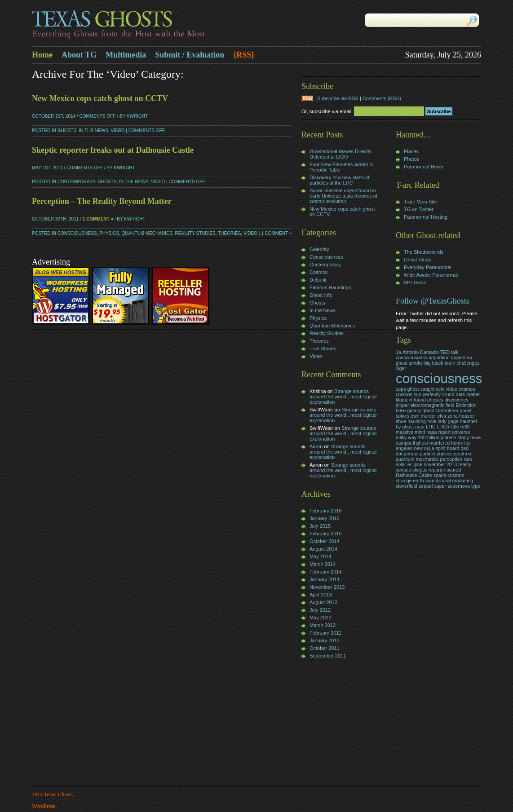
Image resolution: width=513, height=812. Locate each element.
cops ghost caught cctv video (427, 389)
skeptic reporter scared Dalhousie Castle (428, 472)
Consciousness (77, 233)
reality (464, 464)
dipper (402, 405)
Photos (411, 159)
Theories (229, 233)
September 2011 (328, 656)
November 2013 (327, 587)
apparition (439, 357)
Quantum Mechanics (147, 233)
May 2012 (320, 618)
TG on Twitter (419, 209)
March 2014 (323, 564)
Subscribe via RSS (338, 98)
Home (42, 55)
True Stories (323, 349)
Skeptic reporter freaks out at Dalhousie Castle (113, 150)
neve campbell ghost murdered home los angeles (438, 443)
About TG (79, 55)
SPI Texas (415, 282)
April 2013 (321, 595)
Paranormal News (423, 167)
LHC (431, 427)
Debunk (318, 280)
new (418, 448)
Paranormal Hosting (426, 217)
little (455, 427)
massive (405, 432)
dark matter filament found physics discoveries (438, 397)
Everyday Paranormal (428, 267)
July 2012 (320, 610)
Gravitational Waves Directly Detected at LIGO (341, 154)
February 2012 (326, 633)
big (427, 363)
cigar (401, 368)
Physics (109, 233)
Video (117, 130)
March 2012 (323, 625)
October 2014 (325, 541)
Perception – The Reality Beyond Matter (102, 201)
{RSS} (244, 55)
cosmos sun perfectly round (425, 394)
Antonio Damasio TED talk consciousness (427, 355)
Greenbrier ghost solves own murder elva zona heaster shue (436, 416)
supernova (459, 486)
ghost (428, 410)
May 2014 (320, 556)
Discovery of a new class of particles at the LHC (339, 180)
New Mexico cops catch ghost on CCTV (100, 98)
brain (450, 363)
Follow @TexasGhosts (433, 301)
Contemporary (76, 182)
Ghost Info (321, 295)
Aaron (316, 446)
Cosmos (318, 272)
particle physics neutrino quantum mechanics (433, 456)
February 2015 (326, 534)
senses (403, 470)
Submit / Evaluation (190, 55)
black (438, 363)
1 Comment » (98, 219)
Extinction (466, 405)
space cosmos (449, 475)
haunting (417, 421)
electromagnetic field (433, 405)
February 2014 (326, 572)
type (476, 486)
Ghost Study (418, 260)
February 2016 (326, 511)
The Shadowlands (424, 252)
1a (398, 352)
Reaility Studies (195, 233)
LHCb (443, 427)
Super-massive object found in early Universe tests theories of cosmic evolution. (343, 196)
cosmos (467, 389)
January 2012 (325, 640)
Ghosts (67, 130)
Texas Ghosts (144, 25)
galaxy (414, 410)
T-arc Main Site (420, 202)
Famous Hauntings (330, 287)
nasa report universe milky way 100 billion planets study (433, 435)
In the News (93, 130)
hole (432, 421)
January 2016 (325, 518)
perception (451, 459)
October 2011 (325, 648)
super (440, 486)
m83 (465, 427)
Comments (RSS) (382, 98)
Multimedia (126, 55)
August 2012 (323, 602)
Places (411, 151)
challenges (468, 363)
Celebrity (319, 249)
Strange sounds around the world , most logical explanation (343, 397)
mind (420, 432)
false (401, 410)
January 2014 (325, 579)
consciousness (439, 378)
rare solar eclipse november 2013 (434, 462)
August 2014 (323, 549)
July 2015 (320, 526)
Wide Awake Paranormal (431, 275)
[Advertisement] (328, 724)
